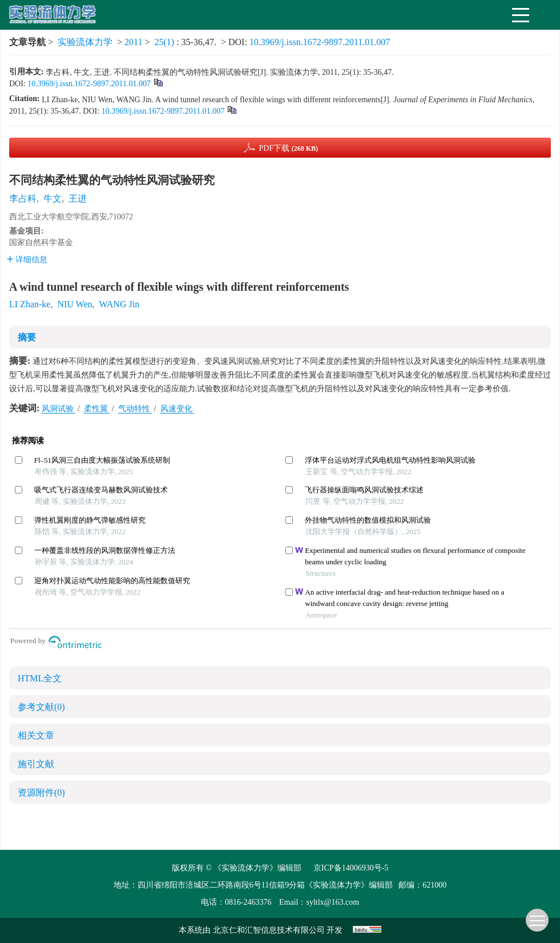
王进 (78, 198)
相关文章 (36, 735)
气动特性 (135, 409)
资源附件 (41, 792)
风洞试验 (59, 409)
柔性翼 (97, 409)
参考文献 (41, 707)
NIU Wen (74, 304)
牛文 (53, 198)
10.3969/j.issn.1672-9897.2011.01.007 (320, 42)
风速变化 (178, 409)
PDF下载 (288, 148)
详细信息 (27, 260)
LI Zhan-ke (30, 304)
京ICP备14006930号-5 (351, 868)
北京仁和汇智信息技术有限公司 (270, 930)
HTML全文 (40, 678)
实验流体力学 (85, 42)
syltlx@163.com (333, 902)
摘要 (27, 337)
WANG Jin (119, 304)
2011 (133, 42)
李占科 (23, 198)
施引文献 (36, 764)
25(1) (166, 42)
